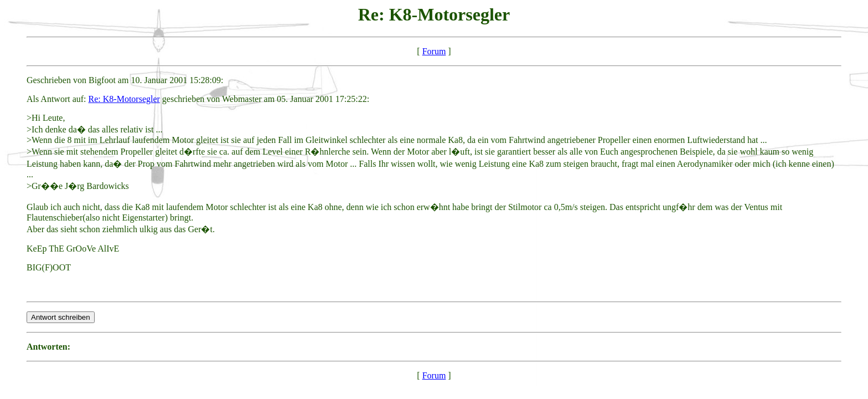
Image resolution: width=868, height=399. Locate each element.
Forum (434, 51)
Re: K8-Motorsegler (124, 99)
